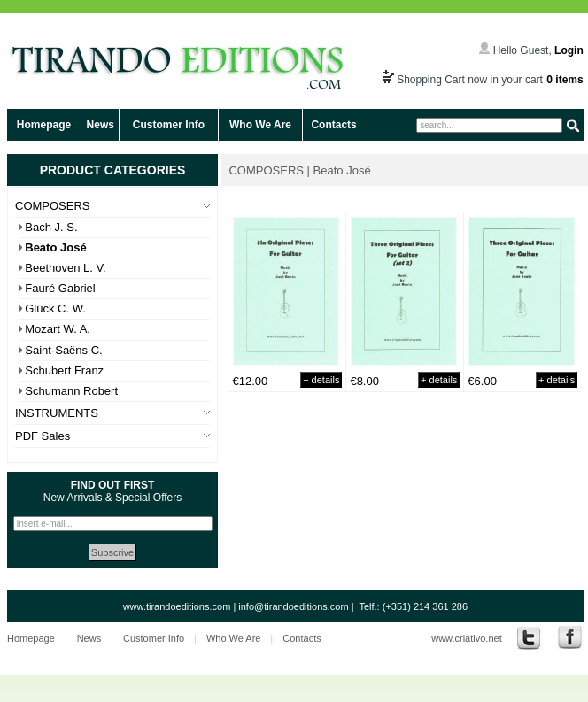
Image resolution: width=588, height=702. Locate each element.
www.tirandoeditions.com (177, 606)
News (101, 125)
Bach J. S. (51, 227)
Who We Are (260, 125)
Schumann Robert (71, 391)
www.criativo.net (466, 638)
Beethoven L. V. (65, 268)
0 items (565, 80)
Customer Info (169, 125)
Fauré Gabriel (60, 288)
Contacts (333, 125)
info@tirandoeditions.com (293, 606)
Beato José (55, 247)
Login (569, 50)
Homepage (44, 125)
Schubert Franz (64, 370)
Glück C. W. (55, 309)
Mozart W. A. (58, 329)
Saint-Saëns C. (63, 350)
